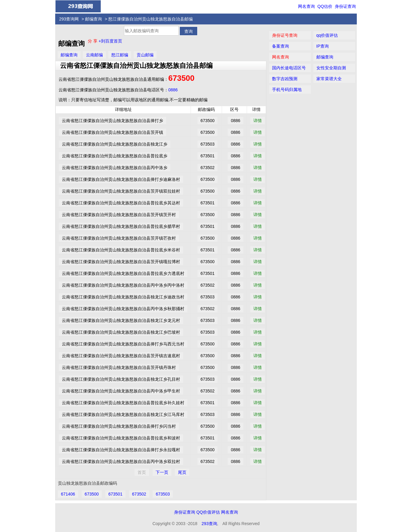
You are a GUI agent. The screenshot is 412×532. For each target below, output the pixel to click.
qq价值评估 (327, 35)
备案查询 (280, 46)
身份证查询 (345, 6)
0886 (173, 90)
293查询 (209, 524)
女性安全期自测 (331, 68)
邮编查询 (93, 19)
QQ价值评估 (208, 512)
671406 (68, 494)
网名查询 (306, 6)
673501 (115, 494)
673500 (181, 78)
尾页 (182, 472)
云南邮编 (94, 55)
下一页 (162, 472)
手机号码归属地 (287, 90)
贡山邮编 (145, 55)
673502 (139, 494)
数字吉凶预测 (285, 79)
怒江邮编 (120, 55)
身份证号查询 (285, 35)
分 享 (93, 41)
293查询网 (69, 19)
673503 (163, 494)
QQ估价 (325, 6)
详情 (258, 121)
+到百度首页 (110, 41)
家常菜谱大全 (329, 79)
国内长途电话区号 (289, 68)
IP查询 (323, 46)
